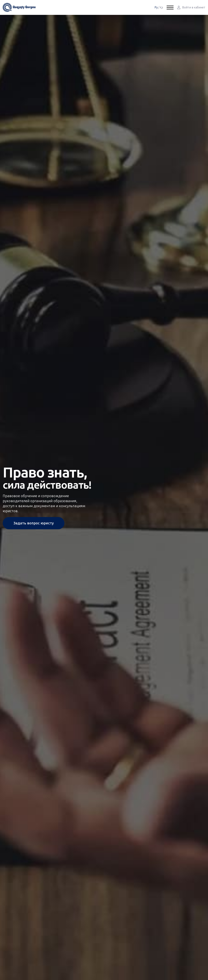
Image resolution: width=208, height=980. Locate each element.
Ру (156, 7)
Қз (161, 7)
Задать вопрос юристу (34, 523)
